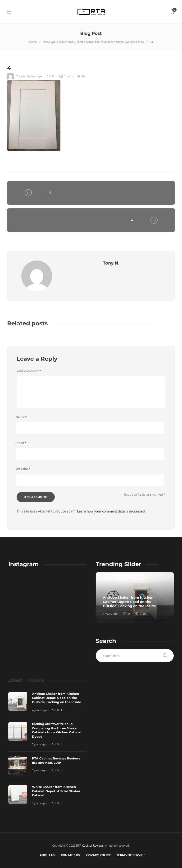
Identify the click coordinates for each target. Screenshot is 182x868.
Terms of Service (131, 855)
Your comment (29, 371)
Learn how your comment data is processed (111, 511)
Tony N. (21, 76)
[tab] (15, 680)
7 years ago (39, 744)
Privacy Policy (98, 855)
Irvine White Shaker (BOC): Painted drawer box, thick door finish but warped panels (94, 42)
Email (21, 443)
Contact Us (71, 855)
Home (33, 42)
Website (23, 469)
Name (21, 417)
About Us (47, 855)
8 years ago (34, 76)
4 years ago (110, 614)
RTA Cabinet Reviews (90, 846)
